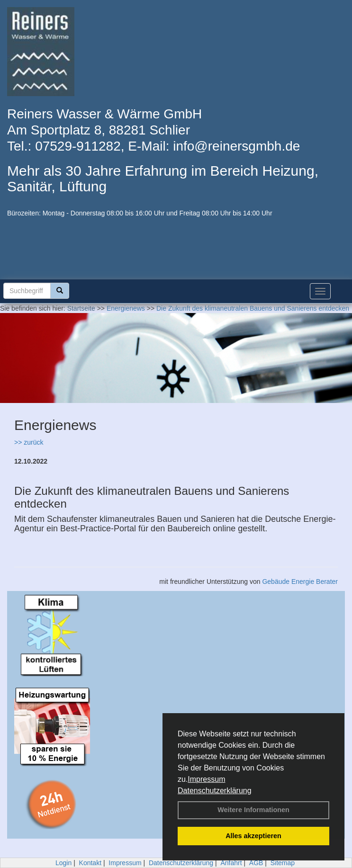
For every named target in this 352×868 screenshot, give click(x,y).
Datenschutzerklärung (215, 791)
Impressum (206, 779)
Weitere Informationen (253, 810)
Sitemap (283, 863)
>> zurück (29, 442)
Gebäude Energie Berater (300, 582)
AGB (256, 863)
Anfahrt (231, 863)
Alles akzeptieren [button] (253, 836)
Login (63, 863)
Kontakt (90, 863)
